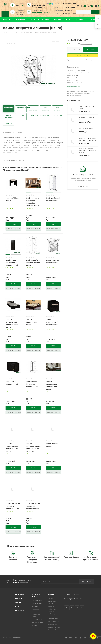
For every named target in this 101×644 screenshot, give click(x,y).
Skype (52, 4)
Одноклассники (82, 608)
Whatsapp (50, 4)
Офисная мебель (54, 627)
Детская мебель (54, 619)
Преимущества (34, 115)
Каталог (7, 19)
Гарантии (45, 115)
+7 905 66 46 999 (68, 14)
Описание (9, 108)
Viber (48, 4)
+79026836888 (39, 7)
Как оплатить (58, 109)
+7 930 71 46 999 (68, 10)
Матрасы (51, 606)
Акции (18, 603)
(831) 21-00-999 (39, 6)
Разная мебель (53, 630)
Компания (21, 19)
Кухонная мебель (54, 624)
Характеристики (21, 108)
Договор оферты (38, 619)
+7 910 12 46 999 (68, 7)
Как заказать (45, 109)
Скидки (58, 19)
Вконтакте (67, 608)
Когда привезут (9, 117)
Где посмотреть (34, 109)
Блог (69, 19)
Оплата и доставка (40, 19)
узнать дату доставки (13, 229)
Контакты (93, 19)
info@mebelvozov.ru (40, 12)
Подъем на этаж (37, 622)
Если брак (58, 115)
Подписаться (87, 581)
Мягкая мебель (53, 621)
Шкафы (50, 599)
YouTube (77, 608)
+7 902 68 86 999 (68, 4)
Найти (96, 12)
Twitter (72, 608)
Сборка (21, 115)
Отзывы (80, 19)
